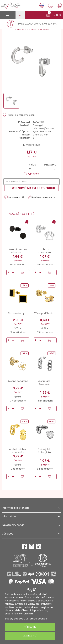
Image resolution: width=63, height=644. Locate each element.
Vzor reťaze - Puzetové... (45, 383)
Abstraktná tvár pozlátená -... (18, 451)
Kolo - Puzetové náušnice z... (18, 251)
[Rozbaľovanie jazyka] (42, 5)
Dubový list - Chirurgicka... (45, 451)
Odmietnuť (30, 636)
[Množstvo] (50, 169)
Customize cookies (35, 619)
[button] (53, 15)
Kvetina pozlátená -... (18, 383)
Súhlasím (30, 627)
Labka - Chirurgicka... (45, 251)
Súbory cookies (14, 619)
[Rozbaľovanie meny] (51, 5)
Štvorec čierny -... (18, 313)
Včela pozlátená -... (45, 313)
